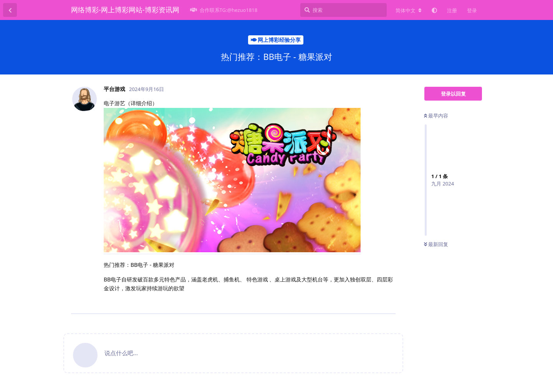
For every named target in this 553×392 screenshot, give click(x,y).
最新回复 (436, 244)
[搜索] (344, 10)
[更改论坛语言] (409, 10)
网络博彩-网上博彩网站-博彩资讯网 (125, 10)
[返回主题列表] (10, 10)
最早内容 (436, 116)
